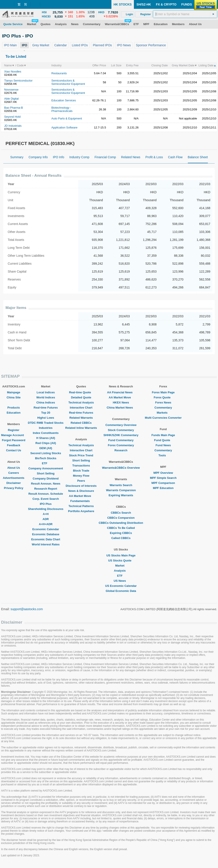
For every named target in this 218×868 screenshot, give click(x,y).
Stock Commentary (121, 430)
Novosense (11, 90)
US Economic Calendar (121, 586)
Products (14, 408)
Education (14, 413)
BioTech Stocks (46, 458)
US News (121, 581)
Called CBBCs (121, 538)
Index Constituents (46, 433)
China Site (14, 397)
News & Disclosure (81, 491)
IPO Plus (46, 504)
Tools (163, 455)
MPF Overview (163, 473)
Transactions (81, 466)
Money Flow (81, 476)
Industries (46, 428)
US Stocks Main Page (121, 555)
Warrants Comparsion (121, 490)
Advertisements (14, 478)
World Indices (46, 397)
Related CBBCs (81, 423)
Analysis (121, 571)
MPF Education (163, 488)
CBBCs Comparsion (121, 518)
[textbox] (185, 14)
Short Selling (46, 473)
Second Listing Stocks (46, 453)
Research (121, 450)
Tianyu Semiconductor (18, 81)
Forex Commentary (121, 445)
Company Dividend (46, 479)
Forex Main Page (163, 392)
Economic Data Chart (46, 539)
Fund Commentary (121, 440)
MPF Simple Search (163, 478)
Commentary (163, 408)
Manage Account (14, 435)
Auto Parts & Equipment (67, 118)
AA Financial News (121, 392)
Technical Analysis (81, 402)
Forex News (163, 402)
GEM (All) (46, 448)
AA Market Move (81, 496)
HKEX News (121, 402)
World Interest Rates (46, 544)
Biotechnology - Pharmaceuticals (62, 109)
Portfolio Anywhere (81, 511)
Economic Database (46, 534)
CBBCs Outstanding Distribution (121, 523)
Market (121, 566)
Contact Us (14, 450)
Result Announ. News (46, 484)
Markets (163, 413)
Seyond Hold (12, 117)
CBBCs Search (121, 513)
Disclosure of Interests (81, 486)
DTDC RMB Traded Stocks (46, 423)
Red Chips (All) (46, 443)
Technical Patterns (81, 506)
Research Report (46, 489)
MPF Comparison (163, 483)
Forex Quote (163, 397)
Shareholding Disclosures (46, 509)
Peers (81, 481)
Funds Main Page (163, 435)
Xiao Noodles (13, 72)
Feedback (14, 445)
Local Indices (46, 392)
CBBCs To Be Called (121, 528)
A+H (46, 514)
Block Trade (81, 471)
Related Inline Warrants (81, 428)
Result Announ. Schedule (46, 494)
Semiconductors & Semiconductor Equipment (68, 82)
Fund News (163, 445)
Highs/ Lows (46, 418)
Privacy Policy (14, 488)
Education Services (64, 100)
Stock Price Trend (81, 455)
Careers (14, 473)
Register (14, 430)
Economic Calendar (46, 529)
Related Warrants (81, 418)
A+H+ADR (46, 524)
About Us (14, 468)
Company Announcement (46, 468)
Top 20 (46, 413)
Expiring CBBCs (121, 533)
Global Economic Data (121, 591)
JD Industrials (13, 126)
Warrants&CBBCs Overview (121, 468)
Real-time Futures (46, 408)
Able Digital (11, 99)
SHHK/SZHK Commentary (121, 435)
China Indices (46, 402)
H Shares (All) (46, 438)
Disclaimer (14, 483)
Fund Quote (163, 440)
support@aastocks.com (27, 609)
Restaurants (59, 73)
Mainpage (14, 392)
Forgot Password (14, 440)
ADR (46, 519)
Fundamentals (81, 501)
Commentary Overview (121, 425)
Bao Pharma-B (14, 108)
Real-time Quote (81, 392)
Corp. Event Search (46, 499)
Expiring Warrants (121, 495)
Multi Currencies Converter (163, 418)
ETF (46, 463)
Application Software (64, 127)
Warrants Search (121, 485)
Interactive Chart (81, 408)
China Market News (121, 408)
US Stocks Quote (121, 560)
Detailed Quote (81, 397)
